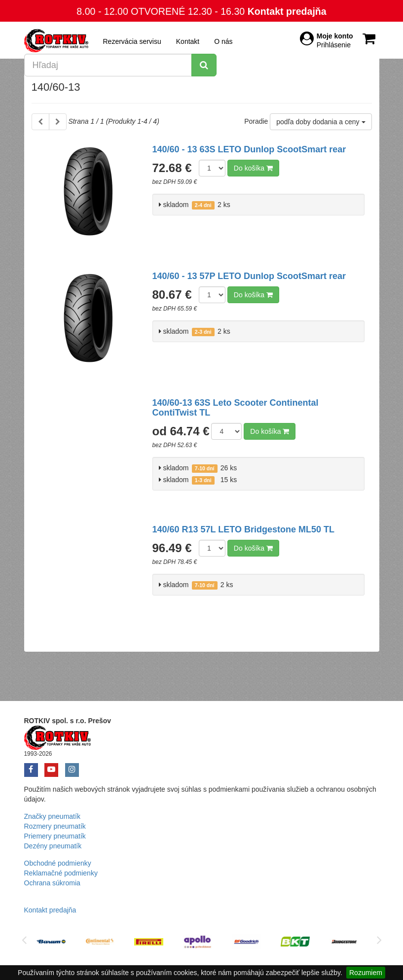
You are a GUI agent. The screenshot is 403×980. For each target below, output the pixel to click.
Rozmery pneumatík (55, 826)
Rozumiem (366, 973)
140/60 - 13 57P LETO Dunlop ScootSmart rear (249, 276)
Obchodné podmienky (58, 863)
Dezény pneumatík (53, 846)
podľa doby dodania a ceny (321, 122)
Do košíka (253, 168)
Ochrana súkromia (52, 883)
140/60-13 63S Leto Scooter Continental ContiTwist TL (236, 408)
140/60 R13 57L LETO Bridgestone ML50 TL (243, 529)
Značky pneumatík (52, 816)
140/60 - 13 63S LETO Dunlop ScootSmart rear (249, 149)
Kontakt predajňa (287, 11)
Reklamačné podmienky (61, 873)
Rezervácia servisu (132, 41)
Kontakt (188, 41)
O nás (223, 41)
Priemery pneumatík (55, 836)
